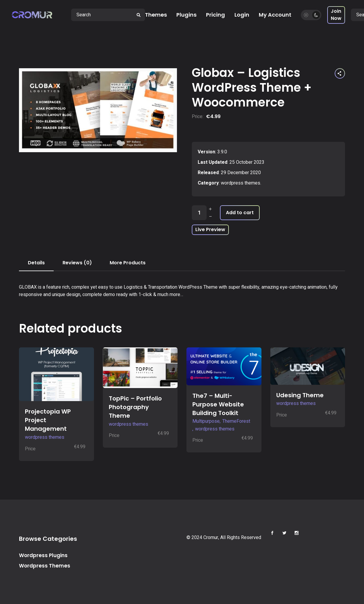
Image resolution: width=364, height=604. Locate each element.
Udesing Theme (300, 395)
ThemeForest (236, 421)
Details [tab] (36, 263)
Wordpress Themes (45, 566)
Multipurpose (206, 421)
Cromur (211, 538)
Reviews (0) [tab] (77, 263)
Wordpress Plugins (43, 555)
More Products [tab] (128, 263)
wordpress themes (241, 183)
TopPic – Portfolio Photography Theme (135, 407)
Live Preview (210, 229)
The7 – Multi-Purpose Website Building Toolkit (218, 404)
